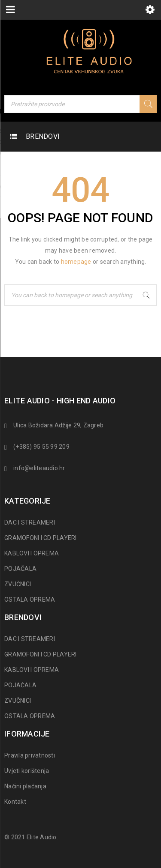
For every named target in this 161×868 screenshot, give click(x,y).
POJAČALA (20, 569)
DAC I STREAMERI (30, 522)
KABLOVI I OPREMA (32, 553)
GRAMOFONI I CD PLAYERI (41, 538)
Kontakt (15, 802)
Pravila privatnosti (30, 755)
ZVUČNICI (18, 584)
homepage (76, 262)
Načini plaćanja (25, 786)
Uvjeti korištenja (27, 771)
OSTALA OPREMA (30, 600)
